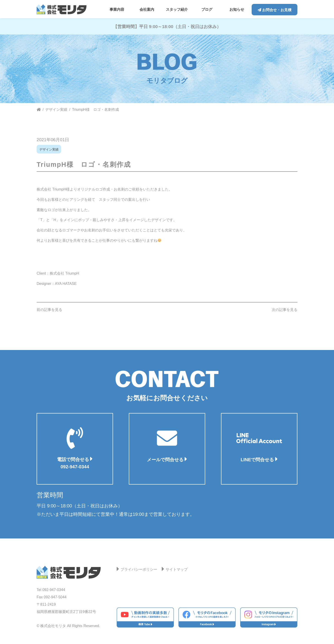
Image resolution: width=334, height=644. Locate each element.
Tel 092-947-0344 (51, 590)
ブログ (207, 9)
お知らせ (237, 9)
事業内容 (117, 9)
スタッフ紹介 (177, 9)
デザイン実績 (49, 149)
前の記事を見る (49, 310)
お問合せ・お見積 (275, 10)
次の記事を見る (285, 310)
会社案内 (147, 9)
